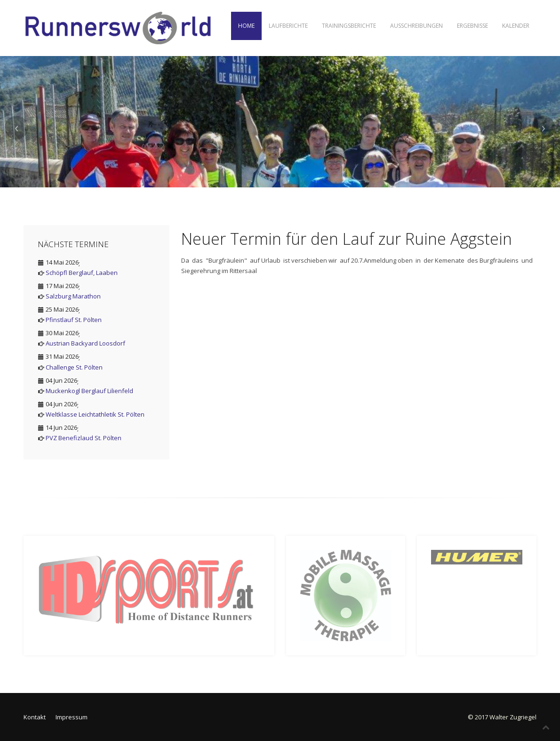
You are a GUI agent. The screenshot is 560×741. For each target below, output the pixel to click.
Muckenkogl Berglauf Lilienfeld (89, 391)
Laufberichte (288, 26)
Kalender (516, 26)
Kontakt (35, 717)
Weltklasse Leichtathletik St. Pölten (95, 414)
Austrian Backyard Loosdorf (85, 343)
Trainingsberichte (349, 26)
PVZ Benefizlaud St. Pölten (84, 438)
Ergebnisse (472, 26)
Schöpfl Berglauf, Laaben (82, 273)
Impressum (72, 717)
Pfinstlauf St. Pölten (74, 320)
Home (246, 26)
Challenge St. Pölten (74, 367)
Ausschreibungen (416, 26)
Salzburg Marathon (73, 296)
